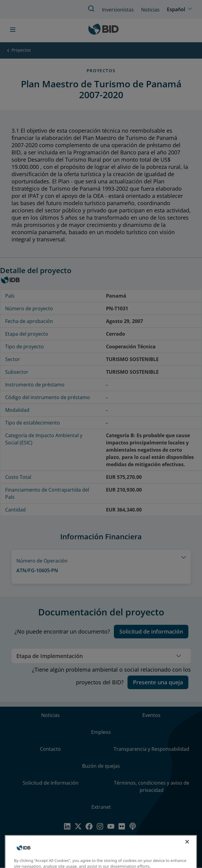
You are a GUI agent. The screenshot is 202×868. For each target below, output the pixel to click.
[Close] (187, 847)
